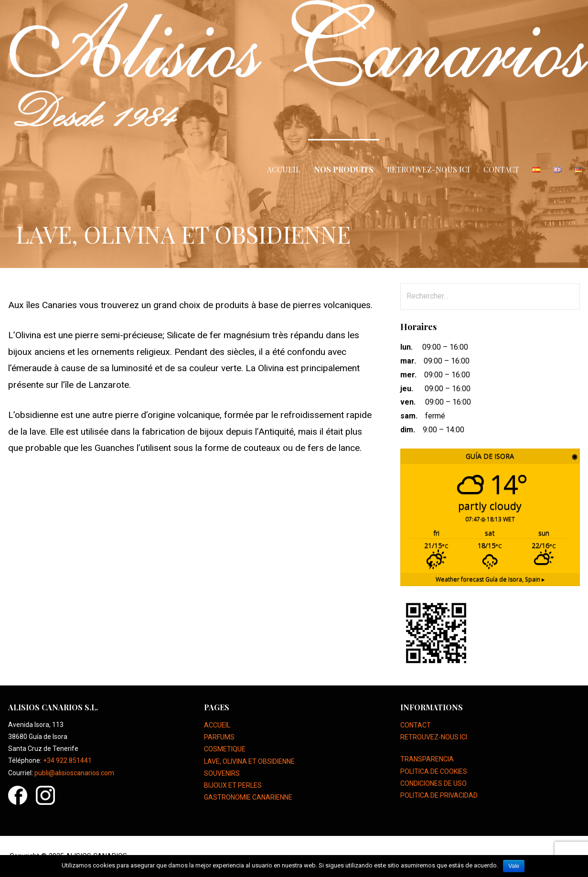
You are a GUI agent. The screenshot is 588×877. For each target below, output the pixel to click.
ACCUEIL (284, 169)
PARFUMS (219, 737)
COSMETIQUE (225, 749)
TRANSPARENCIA (427, 759)
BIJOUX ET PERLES (233, 785)
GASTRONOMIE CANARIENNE (248, 797)
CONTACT (501, 169)
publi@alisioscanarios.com (74, 773)
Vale (514, 866)
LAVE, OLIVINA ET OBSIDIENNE (249, 761)
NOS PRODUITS (344, 169)
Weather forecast (490, 579)
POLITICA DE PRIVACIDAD (439, 795)
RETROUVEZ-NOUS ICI (428, 169)
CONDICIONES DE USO (433, 783)
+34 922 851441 (67, 760)
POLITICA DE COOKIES (434, 771)
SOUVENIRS (222, 773)
